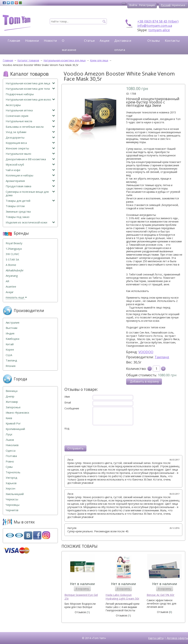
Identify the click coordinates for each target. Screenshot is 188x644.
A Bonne (11, 265)
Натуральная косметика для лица (30, 83)
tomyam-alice (159, 30)
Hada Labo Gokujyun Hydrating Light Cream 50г (122, 597)
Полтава (11, 456)
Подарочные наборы (20, 94)
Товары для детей (30, 201)
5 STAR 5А (12, 260)
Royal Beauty (14, 243)
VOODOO (146, 352)
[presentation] (92, 437)
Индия (10, 333)
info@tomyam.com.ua (155, 26)
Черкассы (12, 499)
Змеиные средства (18, 212)
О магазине (69, 45)
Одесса (11, 451)
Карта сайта (156, 638)
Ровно (10, 461)
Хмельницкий (15, 494)
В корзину (82, 589)
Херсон (10, 488)
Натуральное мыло (30, 154)
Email (68, 403)
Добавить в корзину (144, 382)
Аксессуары (13, 105)
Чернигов (12, 510)
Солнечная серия (30, 116)
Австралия (12, 323)
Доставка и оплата (123, 45)
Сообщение (72, 408)
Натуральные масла (30, 121)
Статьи (89, 41)
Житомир (12, 402)
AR (7, 281)
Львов (10, 440)
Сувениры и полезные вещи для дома (30, 194)
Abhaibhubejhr (15, 270)
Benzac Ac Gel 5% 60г (161, 595)
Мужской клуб (30, 165)
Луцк (9, 434)
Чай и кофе (30, 170)
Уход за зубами (30, 132)
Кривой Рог (13, 423)
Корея (10, 350)
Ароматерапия (30, 181)
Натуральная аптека (30, 110)
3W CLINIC (12, 254)
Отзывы (154, 41)
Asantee (11, 287)
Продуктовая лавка (30, 186)
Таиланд (162, 357)
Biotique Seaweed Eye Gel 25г (81, 597)
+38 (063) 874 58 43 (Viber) (158, 21)
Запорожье (13, 407)
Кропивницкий (15, 429)
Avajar (10, 292)
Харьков (11, 483)
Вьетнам (11, 328)
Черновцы (13, 505)
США (9, 355)
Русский (166, 5)
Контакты (172, 41)
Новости (50, 41)
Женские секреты (30, 148)
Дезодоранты (30, 138)
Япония (11, 366)
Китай (10, 344)
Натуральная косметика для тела (30, 89)
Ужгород (11, 478)
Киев (9, 418)
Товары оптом (15, 206)
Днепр (10, 396)
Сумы (9, 467)
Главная (14, 41)
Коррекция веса (30, 143)
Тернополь (13, 472)
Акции (105, 41)
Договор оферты (177, 638)
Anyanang (12, 276)
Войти (133, 5)
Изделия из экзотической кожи (30, 222)
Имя (67, 397)
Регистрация (147, 5)
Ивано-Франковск (17, 413)
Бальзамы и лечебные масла (30, 127)
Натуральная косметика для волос (30, 99)
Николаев (12, 445)
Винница (12, 391)
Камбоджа (12, 339)
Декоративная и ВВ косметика (30, 159)
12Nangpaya (14, 249)
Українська (178, 5)
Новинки (32, 41)
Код (67, 428)
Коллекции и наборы (30, 175)
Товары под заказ (18, 217)
